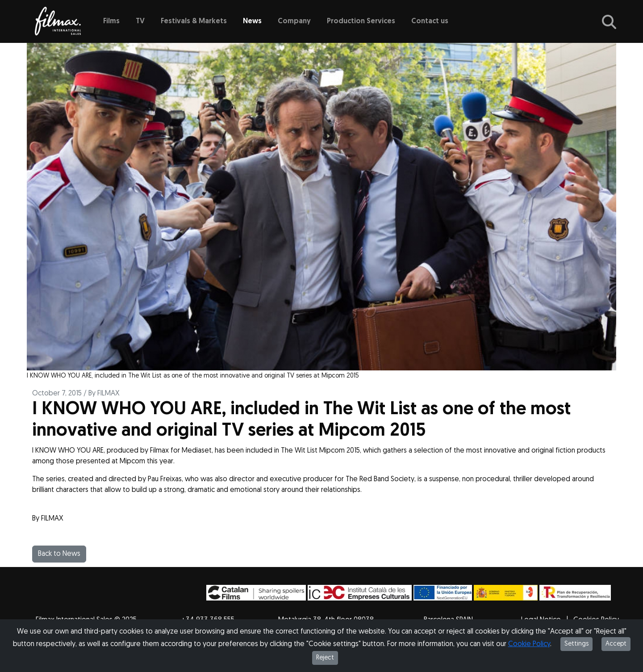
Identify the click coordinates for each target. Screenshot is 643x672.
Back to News (59, 554)
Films (111, 21)
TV (140, 21)
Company (294, 21)
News (252, 21)
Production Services (361, 21)
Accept (616, 644)
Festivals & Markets (194, 21)
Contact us (430, 21)
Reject (325, 658)
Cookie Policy (529, 644)
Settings (576, 644)
